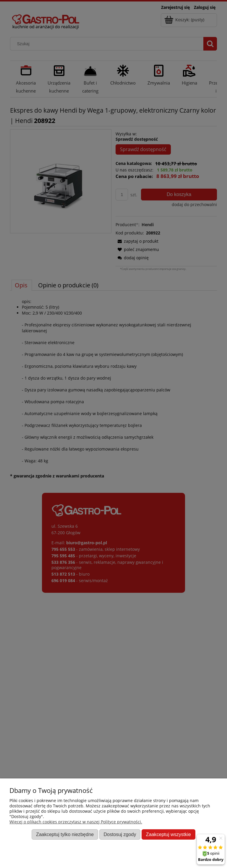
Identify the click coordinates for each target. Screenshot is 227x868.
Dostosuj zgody (120, 834)
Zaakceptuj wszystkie (168, 834)
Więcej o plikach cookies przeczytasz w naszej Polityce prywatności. (76, 822)
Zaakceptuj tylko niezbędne (65, 834)
